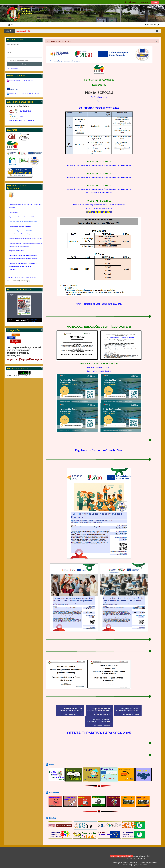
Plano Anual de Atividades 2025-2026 (20, 226)
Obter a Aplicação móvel (141, 856)
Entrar (155, 2)
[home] (20, 14)
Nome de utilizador (14, 44)
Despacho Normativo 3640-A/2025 (99, 371)
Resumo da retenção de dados (122, 856)
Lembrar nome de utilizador (19, 61)
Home (11, 25)
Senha (9, 52)
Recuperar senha (13, 68)
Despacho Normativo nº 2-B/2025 (99, 367)
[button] (139, 2)
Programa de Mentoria (17, 254)
